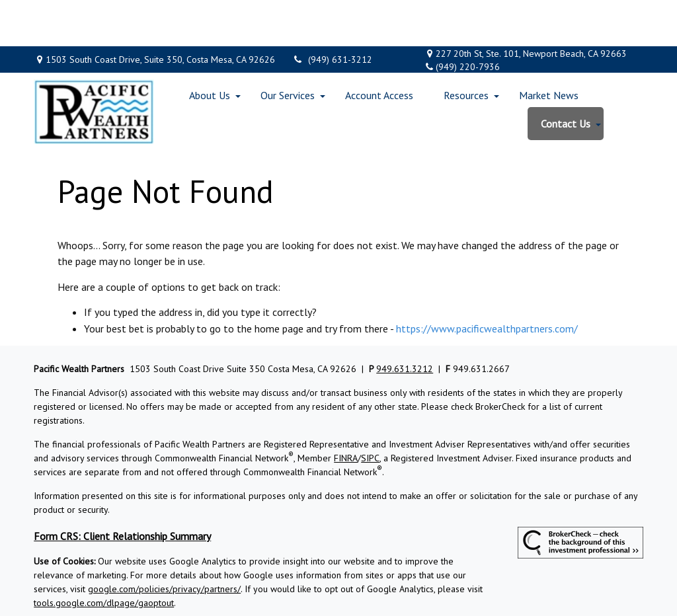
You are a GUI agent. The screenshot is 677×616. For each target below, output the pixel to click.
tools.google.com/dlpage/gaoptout (104, 557)
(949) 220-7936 (462, 20)
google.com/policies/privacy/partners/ (164, 543)
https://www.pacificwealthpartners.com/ (487, 282)
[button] (210, 49)
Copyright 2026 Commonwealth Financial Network (245, 580)
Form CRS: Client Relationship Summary (122, 490)
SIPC (370, 412)
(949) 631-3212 (332, 13)
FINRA (346, 412)
